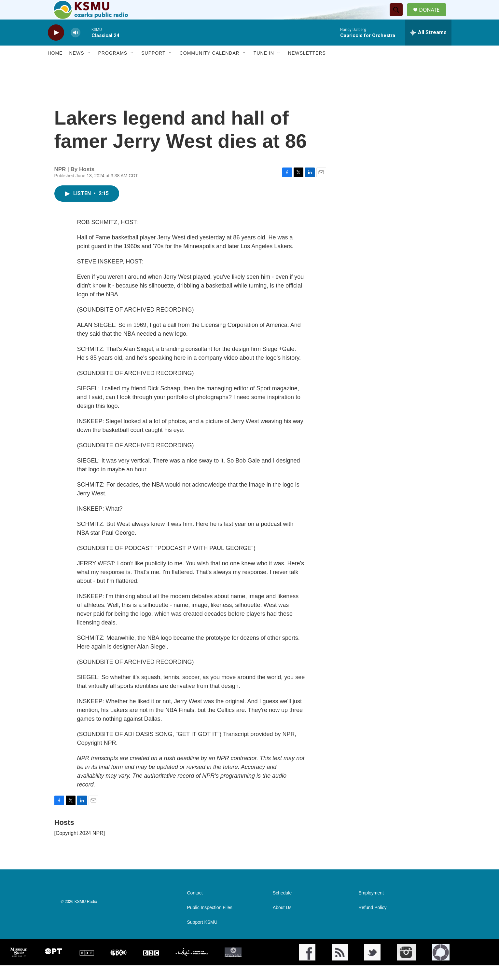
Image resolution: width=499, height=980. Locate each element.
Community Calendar (210, 68)
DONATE (433, 17)
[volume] (76, 47)
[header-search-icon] (399, 17)
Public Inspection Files (210, 922)
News (77, 68)
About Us (282, 922)
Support (153, 68)
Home (55, 68)
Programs (113, 68)
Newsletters (307, 68)
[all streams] (428, 47)
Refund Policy (372, 922)
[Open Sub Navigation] (89, 68)
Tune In (264, 68)
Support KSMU (202, 937)
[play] (56, 47)
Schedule (282, 908)
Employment (371, 908)
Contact (195, 908)
